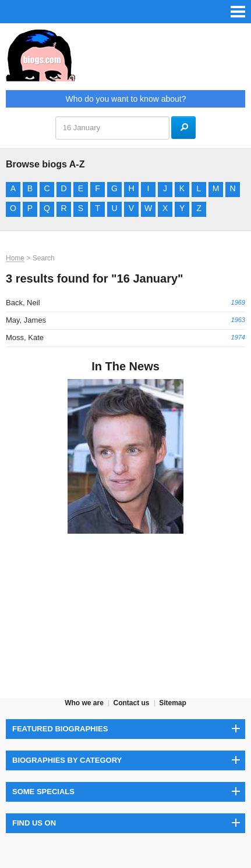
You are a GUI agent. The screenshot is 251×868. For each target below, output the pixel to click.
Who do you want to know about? (125, 99)
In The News (125, 366)
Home (15, 258)
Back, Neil (23, 303)
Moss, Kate (25, 337)
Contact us (131, 703)
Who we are (84, 703)
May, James (26, 320)
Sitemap (173, 703)
